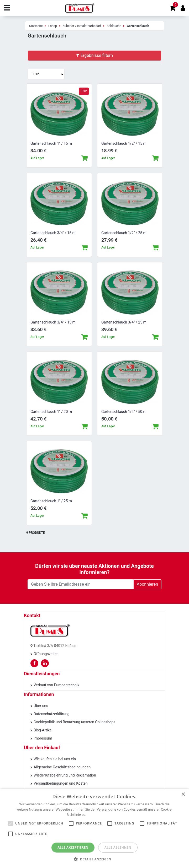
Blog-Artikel (43, 730)
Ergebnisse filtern (94, 55)
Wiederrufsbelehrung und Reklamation (65, 775)
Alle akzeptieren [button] (73, 847)
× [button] (183, 794)
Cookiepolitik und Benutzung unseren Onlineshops (75, 722)
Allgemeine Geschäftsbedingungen (62, 767)
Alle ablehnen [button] (118, 847)
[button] (94, 859)
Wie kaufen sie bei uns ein (55, 759)
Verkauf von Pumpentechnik (57, 685)
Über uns (41, 706)
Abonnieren (147, 584)
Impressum (43, 738)
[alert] (94, 828)
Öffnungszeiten (46, 654)
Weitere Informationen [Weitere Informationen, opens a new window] (105, 815)
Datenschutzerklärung (51, 714)
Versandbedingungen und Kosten (61, 783)
